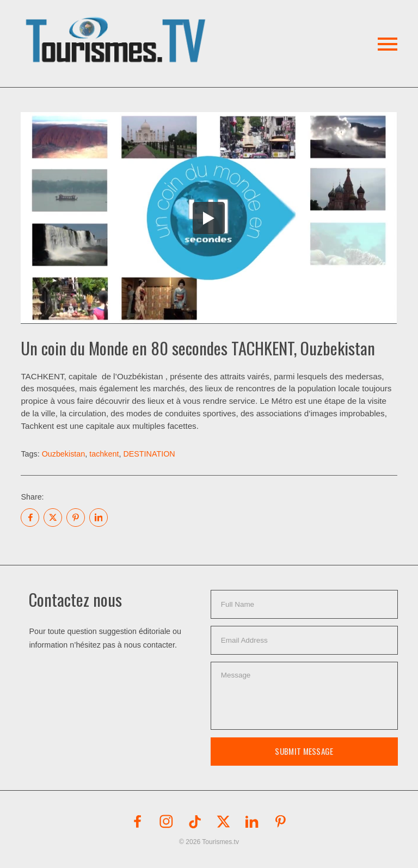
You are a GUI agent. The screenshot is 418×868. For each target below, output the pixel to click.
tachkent (104, 454)
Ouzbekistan (64, 454)
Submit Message (304, 751)
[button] (117, 27)
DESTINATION (149, 454)
